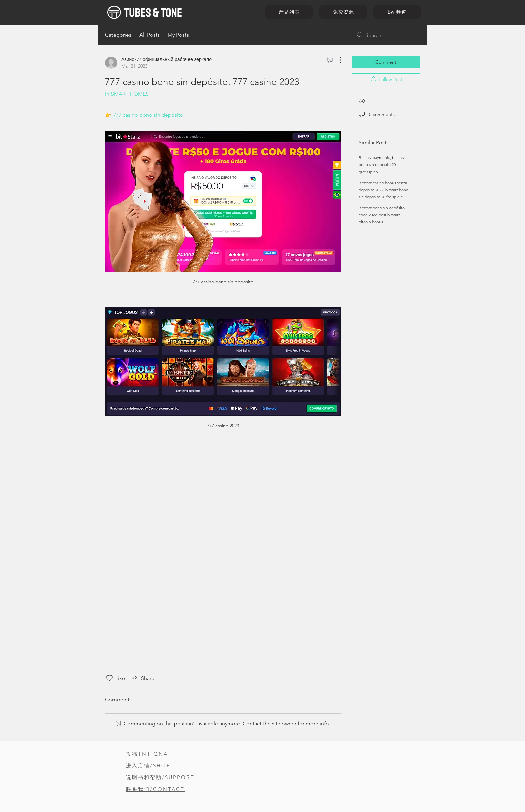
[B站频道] (397, 12)
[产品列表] (289, 12)
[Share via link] (142, 678)
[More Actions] (337, 60)
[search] (386, 35)
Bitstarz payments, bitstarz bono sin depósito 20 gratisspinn (382, 165)
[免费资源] (343, 12)
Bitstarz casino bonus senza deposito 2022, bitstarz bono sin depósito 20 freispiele (384, 190)
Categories (118, 35)
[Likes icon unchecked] (109, 678)
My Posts (178, 35)
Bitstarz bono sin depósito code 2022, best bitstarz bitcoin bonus (382, 215)
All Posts (149, 35)
